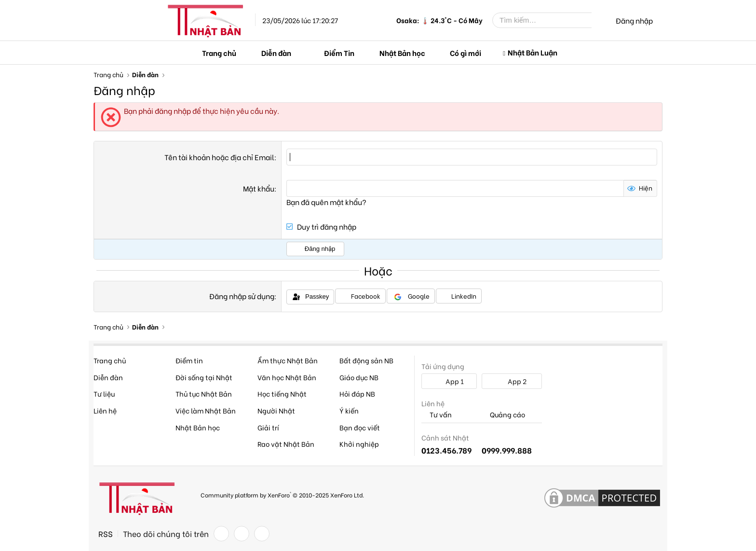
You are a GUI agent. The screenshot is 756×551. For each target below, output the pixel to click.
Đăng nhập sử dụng (242, 296)
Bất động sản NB (366, 360)
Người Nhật (276, 410)
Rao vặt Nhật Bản (286, 444)
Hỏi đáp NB (357, 393)
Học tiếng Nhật (282, 393)
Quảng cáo (503, 415)
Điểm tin (189, 360)
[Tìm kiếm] (549, 20)
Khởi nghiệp (359, 444)
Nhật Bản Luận (533, 52)
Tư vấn (437, 415)
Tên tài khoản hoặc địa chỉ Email (219, 157)
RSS (106, 534)
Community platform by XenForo (282, 494)
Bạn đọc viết (360, 427)
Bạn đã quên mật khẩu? (326, 202)
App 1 (449, 381)
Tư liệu (104, 393)
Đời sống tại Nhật (204, 377)
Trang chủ (219, 53)
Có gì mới (466, 53)
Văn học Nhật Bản (287, 377)
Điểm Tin (339, 53)
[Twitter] (242, 534)
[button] (299, 53)
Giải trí (268, 427)
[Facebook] (221, 534)
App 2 (512, 381)
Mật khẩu (259, 188)
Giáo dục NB (359, 377)
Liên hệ (105, 410)
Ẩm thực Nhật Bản (288, 360)
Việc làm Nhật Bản (206, 410)
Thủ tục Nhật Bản (204, 393)
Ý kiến (349, 410)
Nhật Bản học (402, 53)
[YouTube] (262, 534)
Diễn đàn (276, 53)
